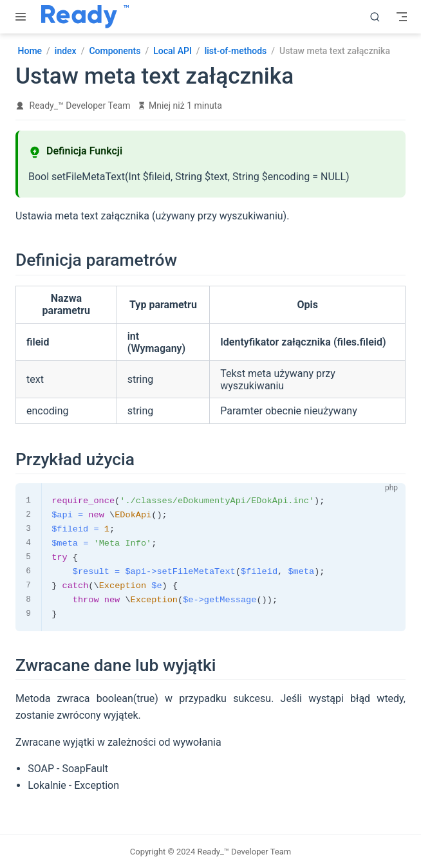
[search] (375, 17)
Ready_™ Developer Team (80, 106)
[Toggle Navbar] (402, 17)
